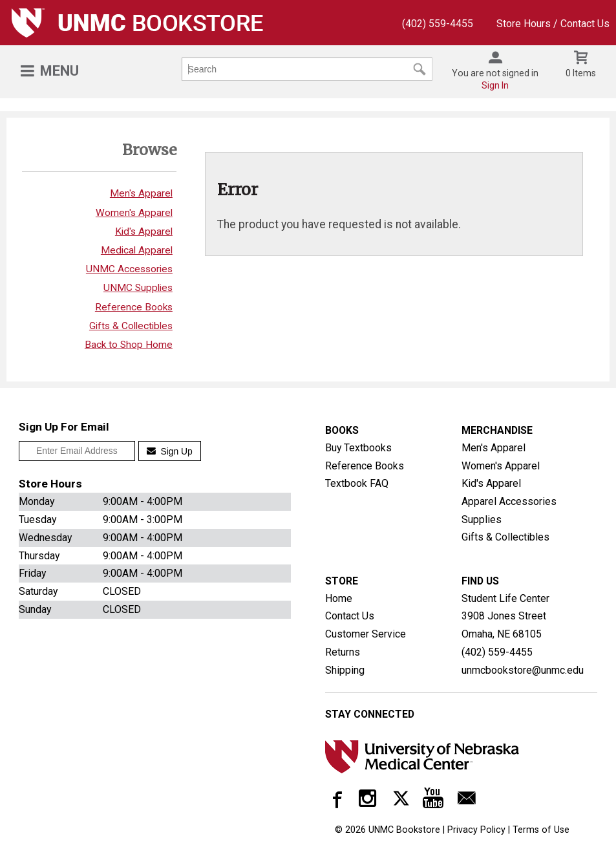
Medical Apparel (137, 250)
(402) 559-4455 (438, 24)
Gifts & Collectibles (131, 326)
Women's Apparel (134, 213)
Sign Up (170, 451)
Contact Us (350, 616)
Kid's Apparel (144, 231)
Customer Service (366, 634)
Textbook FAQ (357, 483)
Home (339, 598)
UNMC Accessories (129, 269)
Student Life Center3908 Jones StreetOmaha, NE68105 (505, 616)
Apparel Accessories (509, 501)
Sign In (495, 85)
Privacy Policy (476, 830)
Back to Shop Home (129, 345)
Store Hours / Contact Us (553, 24)
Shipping (345, 670)
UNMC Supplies (138, 288)
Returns (343, 652)
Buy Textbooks (358, 448)
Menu (59, 71)
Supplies (482, 520)
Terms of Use (541, 830)
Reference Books (134, 307)
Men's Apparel (141, 193)
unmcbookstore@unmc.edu (523, 669)
